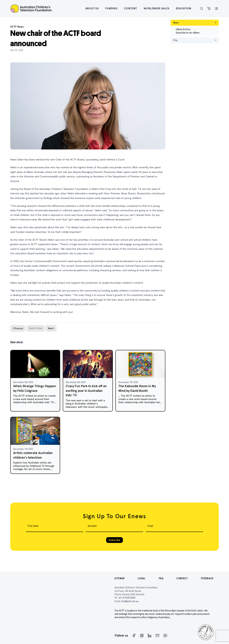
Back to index (36, 328)
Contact (182, 578)
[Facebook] (134, 636)
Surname (92, 526)
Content (131, 8)
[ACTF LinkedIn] (150, 636)
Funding (111, 8)
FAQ (161, 578)
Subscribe (114, 540)
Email (150, 526)
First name (33, 526)
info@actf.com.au (130, 601)
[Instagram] (142, 636)
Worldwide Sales (156, 8)
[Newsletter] (157, 636)
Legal (142, 578)
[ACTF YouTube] (165, 636)
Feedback (207, 578)
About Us (92, 8)
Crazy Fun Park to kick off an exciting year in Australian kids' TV (86, 391)
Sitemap (120, 578)
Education (184, 8)
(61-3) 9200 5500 (127, 598)
